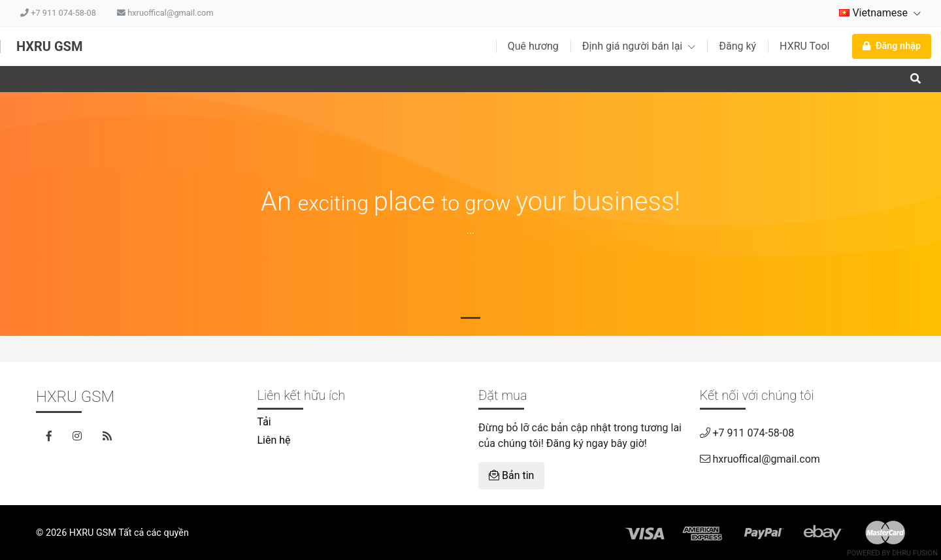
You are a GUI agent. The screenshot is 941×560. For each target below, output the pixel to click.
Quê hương (533, 46)
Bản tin (511, 475)
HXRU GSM (49, 46)
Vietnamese (880, 13)
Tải (264, 422)
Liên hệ (274, 440)
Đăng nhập (892, 46)
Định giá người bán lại (639, 46)
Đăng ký (737, 46)
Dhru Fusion (915, 553)
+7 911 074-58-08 (58, 13)
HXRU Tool (804, 46)
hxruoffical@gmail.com (165, 13)
